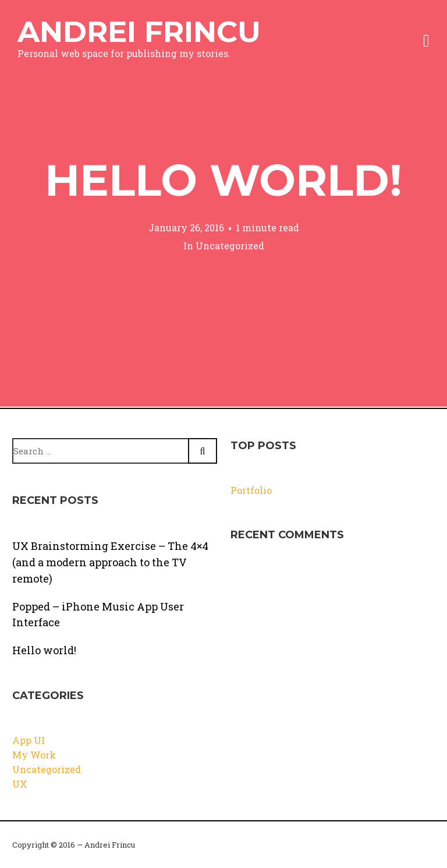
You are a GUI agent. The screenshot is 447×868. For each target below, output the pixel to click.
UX (20, 784)
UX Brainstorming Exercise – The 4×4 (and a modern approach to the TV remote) (110, 562)
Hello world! (223, 180)
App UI (29, 740)
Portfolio (251, 490)
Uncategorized (230, 246)
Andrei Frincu (139, 32)
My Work (34, 755)
